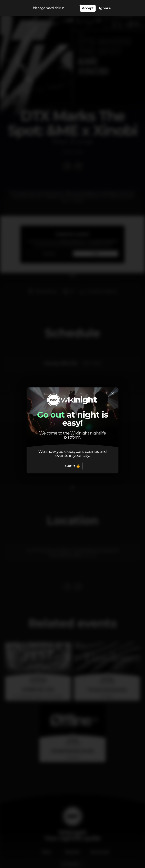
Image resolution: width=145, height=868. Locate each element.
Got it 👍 (73, 466)
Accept (88, 8)
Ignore (105, 8)
